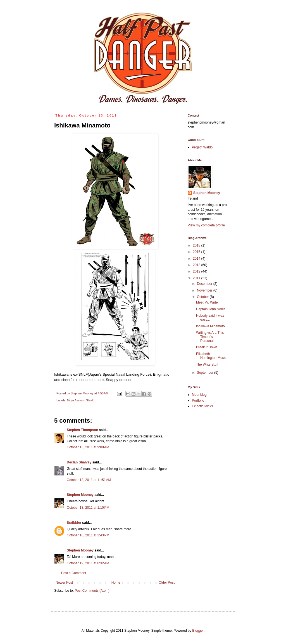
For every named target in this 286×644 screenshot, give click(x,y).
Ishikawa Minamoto (210, 326)
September (206, 373)
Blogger (198, 631)
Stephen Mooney (80, 495)
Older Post (167, 583)
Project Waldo (202, 147)
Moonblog (199, 395)
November (205, 290)
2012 (197, 271)
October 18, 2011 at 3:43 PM (88, 535)
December (205, 284)
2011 (197, 278)
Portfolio (198, 401)
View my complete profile (206, 225)
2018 (197, 245)
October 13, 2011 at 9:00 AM (88, 447)
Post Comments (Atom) (92, 591)
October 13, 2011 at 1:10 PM (88, 508)
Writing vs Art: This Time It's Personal (210, 337)
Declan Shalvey (79, 462)
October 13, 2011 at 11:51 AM (89, 480)
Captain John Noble (211, 309)
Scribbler (74, 523)
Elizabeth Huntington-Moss (211, 356)
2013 (197, 265)
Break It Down (207, 347)
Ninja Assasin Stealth (81, 400)
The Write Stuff (207, 364)
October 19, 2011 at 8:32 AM (88, 563)
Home (116, 583)
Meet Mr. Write (207, 302)
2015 (197, 252)
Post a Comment (74, 573)
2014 (197, 259)
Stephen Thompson (82, 430)
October (203, 297)
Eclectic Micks (202, 406)
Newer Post (64, 583)
